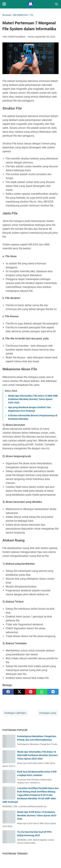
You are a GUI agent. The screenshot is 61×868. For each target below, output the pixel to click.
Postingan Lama (48, 713)
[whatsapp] (42, 692)
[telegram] (53, 692)
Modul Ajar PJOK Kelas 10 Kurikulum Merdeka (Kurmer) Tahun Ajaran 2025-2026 (37, 815)
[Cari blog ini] (57, 4)
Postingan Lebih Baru (15, 713)
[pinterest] (30, 692)
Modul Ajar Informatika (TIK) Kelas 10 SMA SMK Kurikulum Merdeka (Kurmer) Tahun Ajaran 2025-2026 (33, 399)
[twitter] (19, 692)
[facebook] (8, 692)
